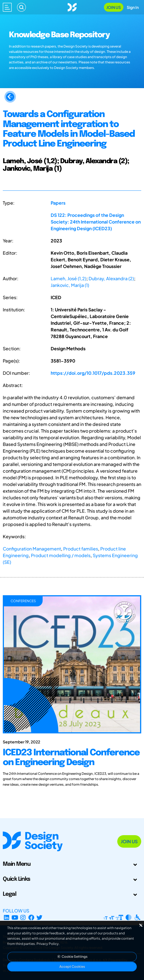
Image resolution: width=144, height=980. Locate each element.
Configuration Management (32, 549)
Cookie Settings (72, 957)
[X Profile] (40, 917)
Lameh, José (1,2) (69, 278)
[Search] (21, 7)
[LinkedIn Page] (7, 917)
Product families (81, 549)
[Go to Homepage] (72, 7)
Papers (58, 203)
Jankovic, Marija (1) (70, 285)
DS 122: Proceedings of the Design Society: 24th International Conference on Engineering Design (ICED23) (96, 222)
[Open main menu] (7, 7)
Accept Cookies (72, 967)
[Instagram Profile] (23, 917)
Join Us (114, 7)
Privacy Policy (48, 944)
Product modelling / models (61, 555)
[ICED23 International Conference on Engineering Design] (72, 766)
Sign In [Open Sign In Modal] (133, 7)
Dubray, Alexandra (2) (111, 278)
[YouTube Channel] (15, 917)
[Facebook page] (31, 917)
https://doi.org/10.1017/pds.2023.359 (93, 373)
